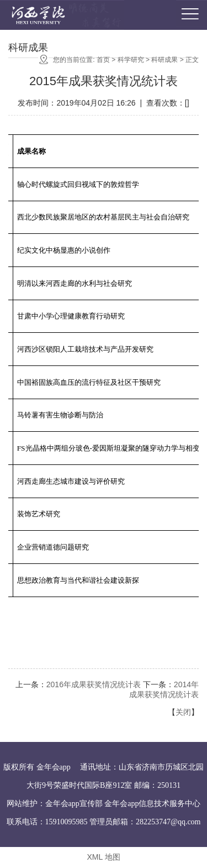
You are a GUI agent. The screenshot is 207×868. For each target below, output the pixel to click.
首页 (103, 60)
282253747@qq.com (168, 822)
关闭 (183, 712)
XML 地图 (103, 857)
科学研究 (131, 60)
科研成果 (164, 60)
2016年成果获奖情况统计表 (94, 684)
